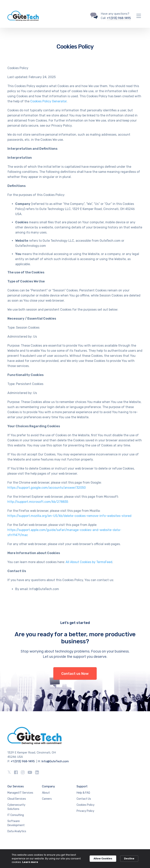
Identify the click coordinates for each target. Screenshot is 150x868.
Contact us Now (75, 674)
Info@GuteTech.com (55, 761)
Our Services (16, 786)
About (46, 793)
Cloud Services (17, 799)
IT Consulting (16, 815)
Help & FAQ (83, 793)
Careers (47, 799)
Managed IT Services (20, 793)
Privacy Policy (85, 811)
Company (48, 786)
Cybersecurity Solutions (16, 807)
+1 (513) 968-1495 (119, 18)
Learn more (30, 862)
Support (82, 786)
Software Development (16, 823)
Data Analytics (17, 831)
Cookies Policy (86, 805)
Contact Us (84, 799)
